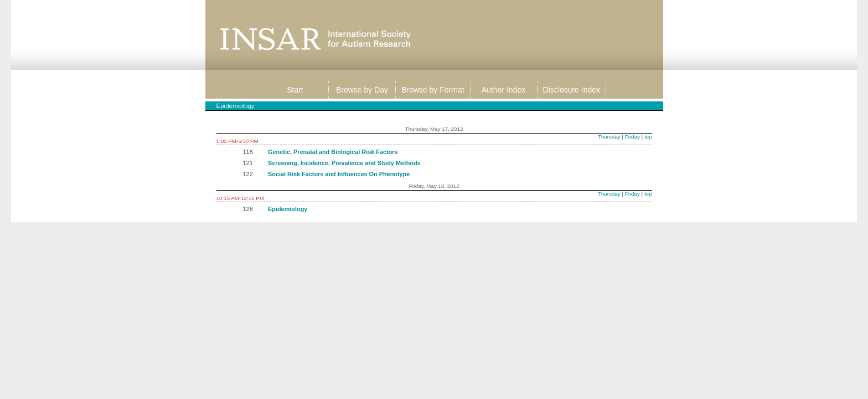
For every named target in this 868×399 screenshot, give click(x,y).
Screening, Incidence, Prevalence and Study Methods (344, 163)
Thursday (609, 137)
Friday (632, 137)
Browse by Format (433, 90)
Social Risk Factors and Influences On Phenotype (339, 174)
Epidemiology (288, 209)
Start (295, 90)
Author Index (503, 90)
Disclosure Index (572, 90)
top (648, 137)
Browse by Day (362, 90)
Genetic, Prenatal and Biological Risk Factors (333, 152)
